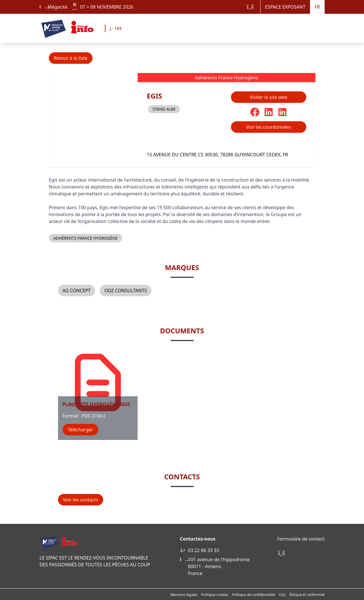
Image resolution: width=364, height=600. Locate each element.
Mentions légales (184, 595)
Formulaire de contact (301, 539)
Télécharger (80, 430)
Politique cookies (215, 595)
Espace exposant (285, 7)
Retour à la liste (71, 58)
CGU (282, 595)
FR (317, 7)
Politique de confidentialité (254, 595)
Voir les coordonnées (268, 127)
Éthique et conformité (307, 595)
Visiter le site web (269, 97)
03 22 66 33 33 (203, 550)
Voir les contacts (81, 500)
